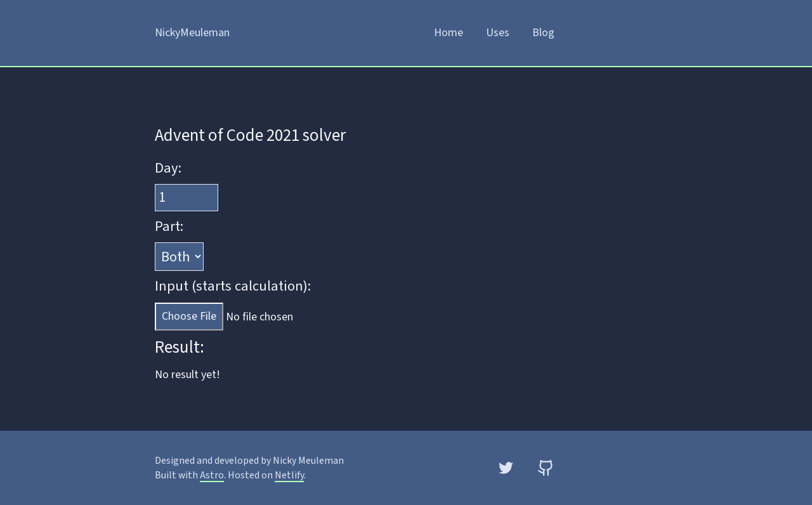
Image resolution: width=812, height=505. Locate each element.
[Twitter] (506, 468)
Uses (498, 33)
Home (449, 33)
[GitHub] (546, 468)
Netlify (289, 475)
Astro (212, 475)
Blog (543, 33)
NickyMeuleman (192, 33)
